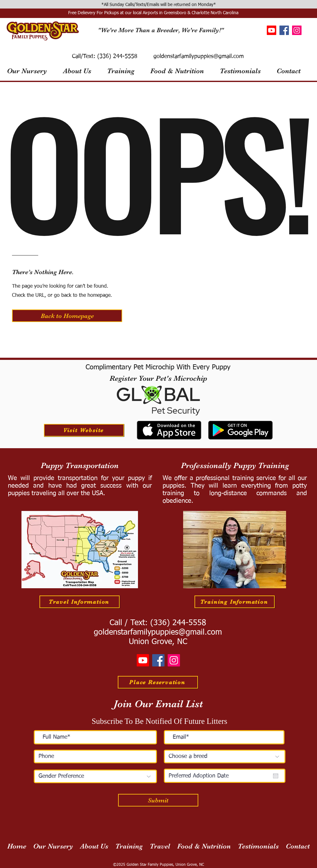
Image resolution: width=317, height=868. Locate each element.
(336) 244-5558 (116, 56)
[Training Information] (235, 602)
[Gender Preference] (95, 776)
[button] (67, 316)
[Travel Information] (80, 602)
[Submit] (158, 800)
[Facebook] (284, 30)
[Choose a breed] (225, 757)
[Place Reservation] (158, 682)
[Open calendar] (276, 776)
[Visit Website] (84, 430)
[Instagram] (297, 30)
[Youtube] (272, 30)
